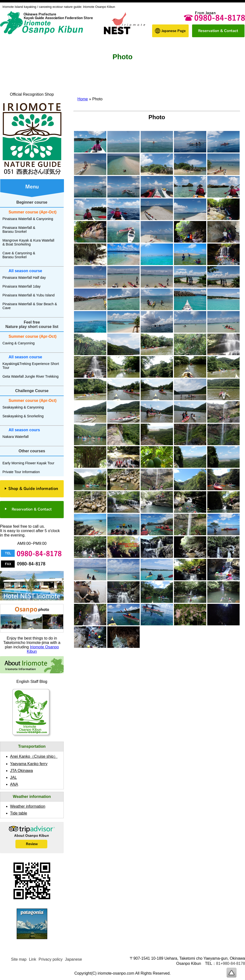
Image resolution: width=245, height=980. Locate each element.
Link (32, 959)
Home (83, 99)
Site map (19, 959)
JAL (13, 777)
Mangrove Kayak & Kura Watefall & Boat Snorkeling (28, 242)
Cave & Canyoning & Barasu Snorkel (19, 255)
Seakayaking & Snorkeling (23, 416)
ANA (14, 784)
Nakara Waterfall (16, 437)
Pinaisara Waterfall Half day (24, 278)
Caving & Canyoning (18, 343)
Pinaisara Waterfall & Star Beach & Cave (30, 306)
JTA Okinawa (21, 771)
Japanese (73, 959)
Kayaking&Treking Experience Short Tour (31, 366)
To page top (232, 973)
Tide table (19, 813)
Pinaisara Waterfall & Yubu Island (29, 295)
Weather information (28, 806)
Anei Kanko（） (34, 756)
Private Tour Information (21, 472)
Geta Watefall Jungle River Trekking (31, 376)
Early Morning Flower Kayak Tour (28, 463)
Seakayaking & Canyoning (23, 407)
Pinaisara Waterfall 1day (21, 286)
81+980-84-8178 (231, 963)
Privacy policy (51, 959)
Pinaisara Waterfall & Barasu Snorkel (19, 230)
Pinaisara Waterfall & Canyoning (28, 219)
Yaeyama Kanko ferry (29, 764)
